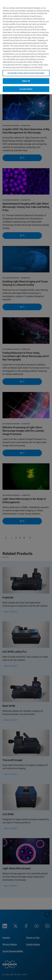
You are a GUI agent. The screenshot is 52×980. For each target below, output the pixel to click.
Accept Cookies (26, 89)
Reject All (26, 81)
